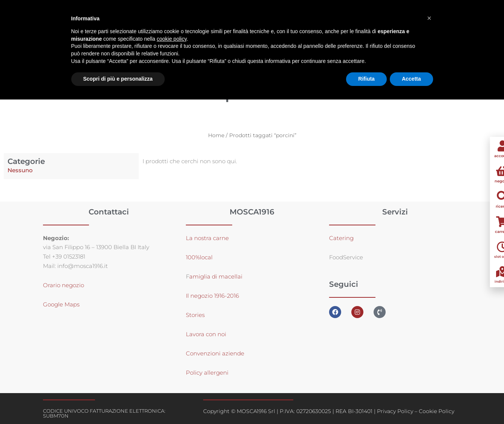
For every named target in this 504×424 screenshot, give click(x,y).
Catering (341, 238)
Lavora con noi (206, 334)
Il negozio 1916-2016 (212, 296)
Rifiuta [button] (366, 79)
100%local (199, 257)
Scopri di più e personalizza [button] (118, 79)
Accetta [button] (411, 79)
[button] (429, 18)
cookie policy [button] (172, 39)
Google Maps (61, 304)
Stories (195, 315)
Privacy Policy (395, 411)
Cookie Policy (437, 411)
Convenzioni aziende (215, 353)
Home (216, 135)
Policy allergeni (207, 373)
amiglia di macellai (216, 276)
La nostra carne (208, 238)
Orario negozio (64, 285)
